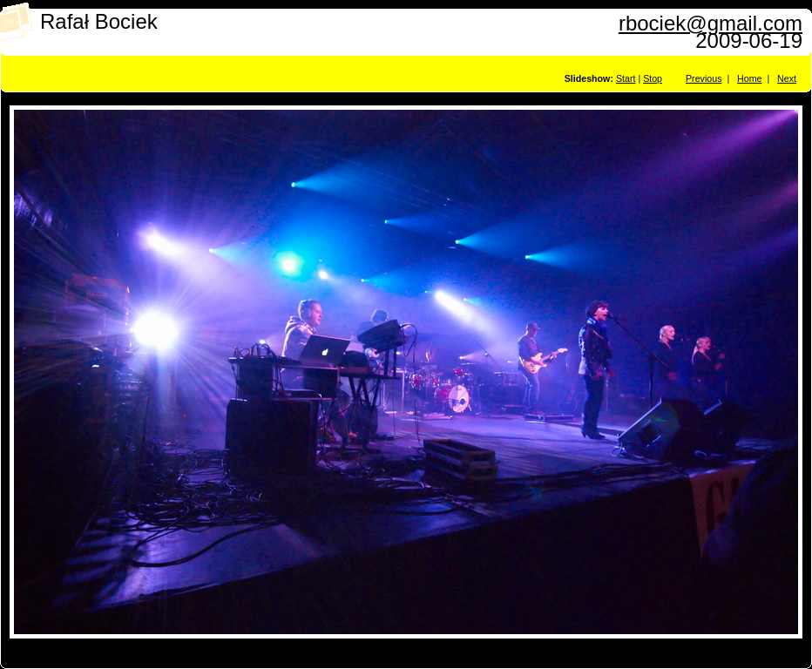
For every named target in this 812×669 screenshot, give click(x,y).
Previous (704, 78)
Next (787, 78)
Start (626, 78)
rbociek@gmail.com (710, 23)
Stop (653, 78)
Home (749, 78)
